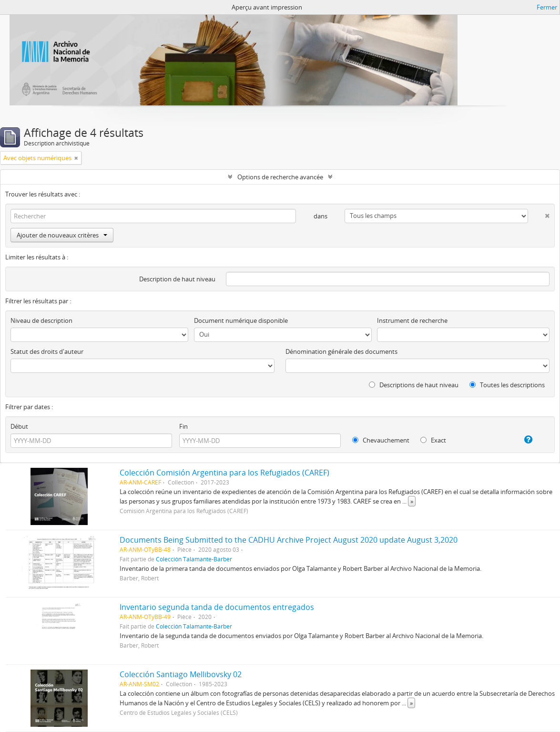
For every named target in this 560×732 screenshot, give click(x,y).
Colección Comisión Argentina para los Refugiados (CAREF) (224, 473)
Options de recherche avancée (280, 177)
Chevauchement (381, 440)
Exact (433, 440)
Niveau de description (41, 320)
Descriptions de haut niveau (414, 385)
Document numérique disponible (241, 320)
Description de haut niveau (177, 279)
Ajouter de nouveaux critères (62, 235)
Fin (183, 426)
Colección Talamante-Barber (194, 559)
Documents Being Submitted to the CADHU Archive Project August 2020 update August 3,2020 (289, 540)
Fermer (547, 7)
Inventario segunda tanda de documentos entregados (217, 607)
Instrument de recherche (412, 320)
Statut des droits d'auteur (47, 351)
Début (19, 426)
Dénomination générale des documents (341, 351)
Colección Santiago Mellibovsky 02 (181, 674)
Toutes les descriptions (507, 385)
